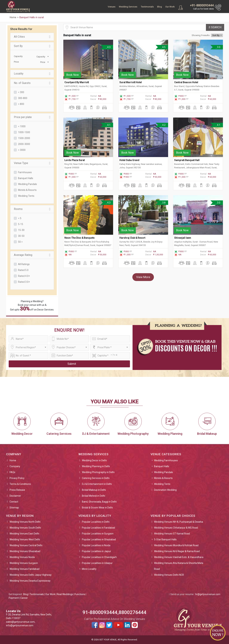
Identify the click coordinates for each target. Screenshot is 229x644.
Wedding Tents (26, 196)
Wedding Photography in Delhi (98, 472)
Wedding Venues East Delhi (24, 534)
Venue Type (32, 163)
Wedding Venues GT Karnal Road (172, 534)
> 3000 (22, 150)
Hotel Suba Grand (129, 159)
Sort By (32, 46)
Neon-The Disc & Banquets (79, 236)
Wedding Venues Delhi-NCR (169, 575)
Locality (32, 74)
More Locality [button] (89, 569)
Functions (80, 594)
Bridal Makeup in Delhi (94, 490)
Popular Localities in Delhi (96, 522)
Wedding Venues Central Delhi (26, 545)
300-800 (23, 98)
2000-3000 (24, 144)
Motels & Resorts (27, 190)
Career (24, 598)
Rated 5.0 (23, 270)
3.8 (163, 202)
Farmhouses (25, 172)
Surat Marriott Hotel (131, 82)
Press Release (17, 490)
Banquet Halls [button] (162, 466)
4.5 (163, 47)
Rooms (32, 209)
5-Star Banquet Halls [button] (165, 539)
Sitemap (14, 508)
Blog (160, 7)
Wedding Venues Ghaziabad (25, 551)
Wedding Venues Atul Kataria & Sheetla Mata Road (179, 566)
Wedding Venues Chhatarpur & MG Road (176, 528)
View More (143, 275)
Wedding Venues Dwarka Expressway (30, 581)
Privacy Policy (17, 478)
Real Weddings (65, 594)
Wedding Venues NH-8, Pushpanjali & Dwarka (179, 522)
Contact (14, 502)
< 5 (20, 218)
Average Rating (32, 255)
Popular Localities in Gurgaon (98, 534)
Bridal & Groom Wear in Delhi (97, 508)
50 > (20, 242)
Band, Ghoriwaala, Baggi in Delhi (99, 502)
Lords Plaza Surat (75, 159)
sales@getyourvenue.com (20, 622)
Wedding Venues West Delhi (25, 539)
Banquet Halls (26, 178)
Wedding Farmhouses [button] (166, 460)
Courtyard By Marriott (77, 82)
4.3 (108, 47)
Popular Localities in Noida (96, 545)
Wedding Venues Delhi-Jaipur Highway (31, 575)
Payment (14, 598)
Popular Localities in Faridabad (98, 528)
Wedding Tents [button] (162, 484)
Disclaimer (15, 496)
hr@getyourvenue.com (208, 594)
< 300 (21, 92)
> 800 (21, 104)
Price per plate (32, 117)
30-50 (21, 236)
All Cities (32, 37)
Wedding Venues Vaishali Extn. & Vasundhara (179, 557)
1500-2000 (24, 138)
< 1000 (22, 126)
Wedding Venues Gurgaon (24, 563)
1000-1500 (24, 132)
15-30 (21, 230)
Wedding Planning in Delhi (96, 466)
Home (13, 460)
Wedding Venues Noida (22, 557)
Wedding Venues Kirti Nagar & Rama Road (177, 551)
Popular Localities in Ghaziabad (99, 539)
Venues (112, 7)
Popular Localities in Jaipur (96, 551)
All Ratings (24, 264)
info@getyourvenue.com (20, 625)
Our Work (170, 7)
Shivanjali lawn (183, 236)
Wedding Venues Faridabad (24, 569)
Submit (72, 364)
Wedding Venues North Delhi (25, 522)
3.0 (218, 47)
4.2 (163, 124)
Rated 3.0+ (24, 282)
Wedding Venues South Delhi (25, 528)
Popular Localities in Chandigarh (99, 557)
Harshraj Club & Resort (132, 236)
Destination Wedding (165, 490)
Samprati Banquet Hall (187, 159)
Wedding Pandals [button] (164, 472)
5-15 (21, 224)
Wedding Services (128, 7)
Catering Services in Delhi (96, 478)
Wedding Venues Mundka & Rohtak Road (176, 545)
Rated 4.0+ (24, 276)
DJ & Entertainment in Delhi (97, 484)
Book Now (73, 74)
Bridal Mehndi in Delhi (94, 496)
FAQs (12, 472)
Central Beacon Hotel (186, 82)
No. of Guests (32, 83)
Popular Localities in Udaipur (97, 563)
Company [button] (15, 466)
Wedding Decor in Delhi (94, 460)
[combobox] (41, 56)
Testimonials (147, 7)
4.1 (108, 124)
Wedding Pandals (27, 184)
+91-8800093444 (202, 5)
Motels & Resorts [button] (163, 478)
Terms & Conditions (20, 484)
